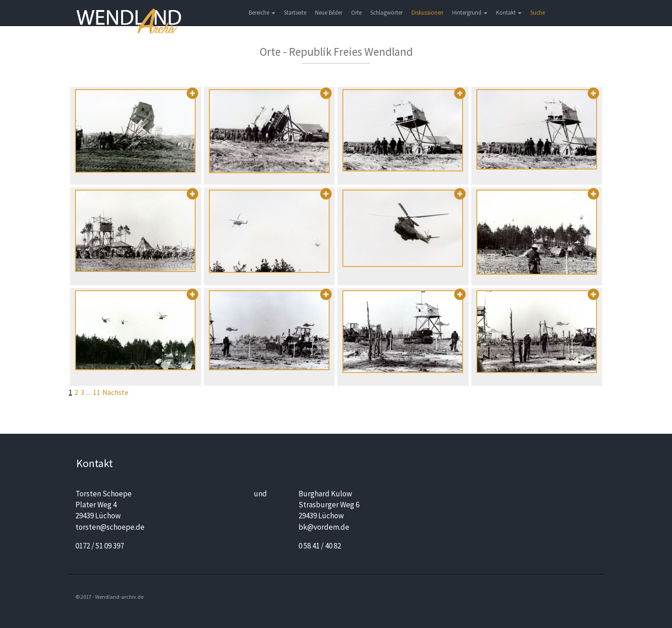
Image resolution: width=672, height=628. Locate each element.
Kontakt (509, 13)
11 (96, 392)
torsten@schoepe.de (110, 527)
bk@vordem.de (324, 527)
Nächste (115, 392)
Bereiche (262, 13)
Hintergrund (470, 13)
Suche (538, 13)
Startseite (295, 13)
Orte (356, 13)
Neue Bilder (329, 13)
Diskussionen (427, 13)
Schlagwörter (387, 13)
